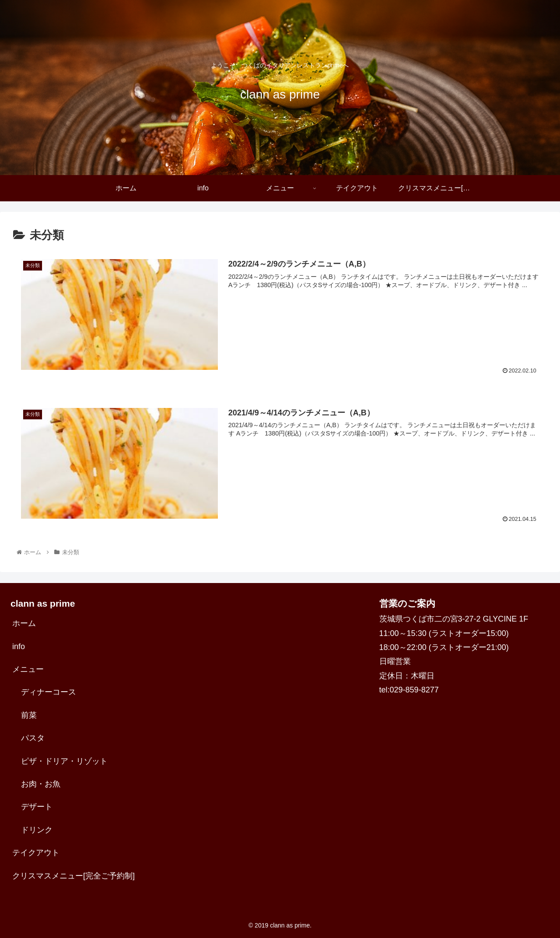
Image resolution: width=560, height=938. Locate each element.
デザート (37, 807)
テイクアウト (36, 853)
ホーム (24, 623)
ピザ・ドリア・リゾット (64, 761)
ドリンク (37, 830)
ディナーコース (49, 692)
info (19, 646)
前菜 (29, 715)
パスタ (33, 738)
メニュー (28, 669)
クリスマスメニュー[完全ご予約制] (73, 876)
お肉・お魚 (41, 784)
